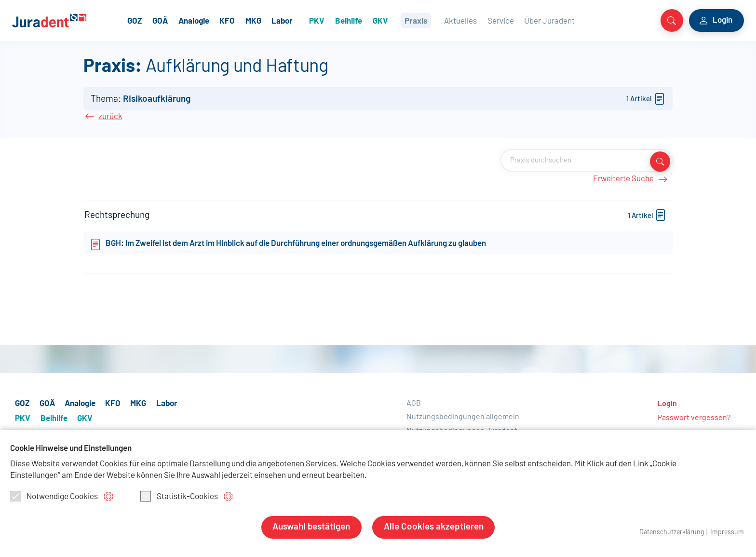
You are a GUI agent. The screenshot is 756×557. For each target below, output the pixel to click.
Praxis (441, 20)
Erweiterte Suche (633, 184)
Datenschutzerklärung (669, 532)
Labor (308, 20)
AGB (414, 405)
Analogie (219, 20)
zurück (108, 121)
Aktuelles (485, 20)
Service (525, 20)
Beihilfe (374, 20)
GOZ (161, 20)
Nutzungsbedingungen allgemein (463, 419)
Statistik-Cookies (179, 496)
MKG (279, 20)
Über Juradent (574, 20)
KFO (253, 20)
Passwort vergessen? (694, 420)
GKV (405, 20)
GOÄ (186, 20)
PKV (342, 20)
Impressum (726, 532)
